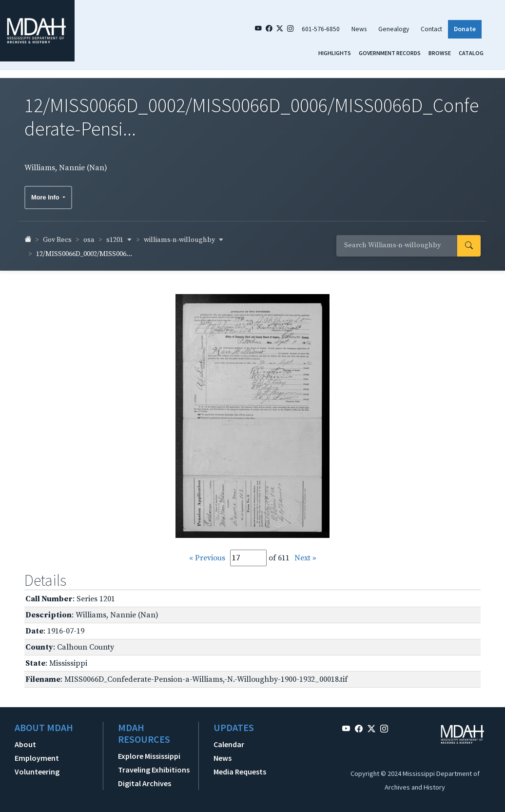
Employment (37, 754)
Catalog (471, 53)
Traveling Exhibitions (154, 766)
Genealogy (394, 29)
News (359, 29)
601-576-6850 (321, 29)
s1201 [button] (119, 236)
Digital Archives (145, 779)
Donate (465, 29)
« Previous (207, 554)
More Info (46, 193)
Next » (305, 554)
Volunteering (37, 768)
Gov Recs (57, 236)
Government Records (390, 53)
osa (89, 236)
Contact (431, 29)
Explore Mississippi (149, 752)
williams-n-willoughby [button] (184, 236)
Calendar (229, 740)
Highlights (335, 53)
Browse (440, 53)
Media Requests (240, 768)
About (25, 740)
